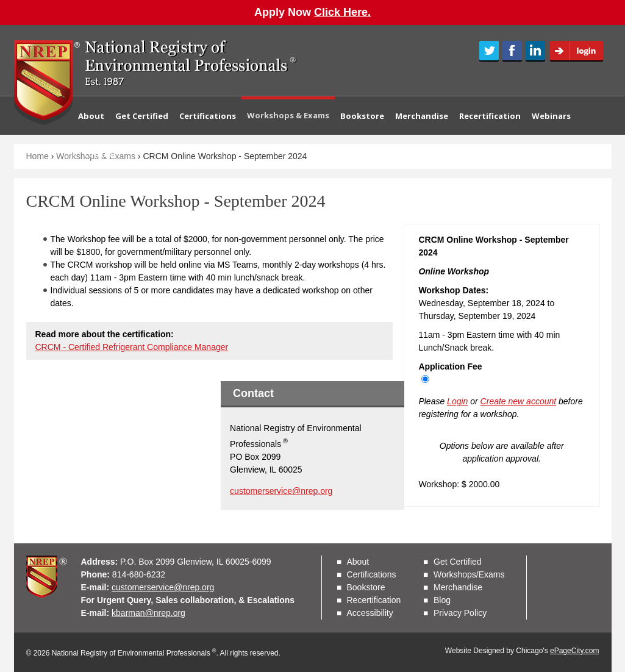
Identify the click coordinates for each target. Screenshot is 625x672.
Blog (442, 600)
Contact (100, 154)
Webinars (551, 116)
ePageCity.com (574, 651)
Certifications (208, 116)
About (91, 116)
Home (37, 156)
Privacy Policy (460, 613)
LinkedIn (535, 51)
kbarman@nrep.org (148, 613)
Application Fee (450, 366)
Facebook (512, 51)
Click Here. (342, 12)
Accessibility (370, 613)
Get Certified (142, 116)
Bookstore (362, 116)
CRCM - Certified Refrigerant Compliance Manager (132, 347)
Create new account (519, 401)
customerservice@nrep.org (281, 491)
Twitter (489, 51)
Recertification (490, 116)
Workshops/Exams (469, 574)
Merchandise (422, 116)
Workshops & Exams (288, 115)
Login (580, 51)
